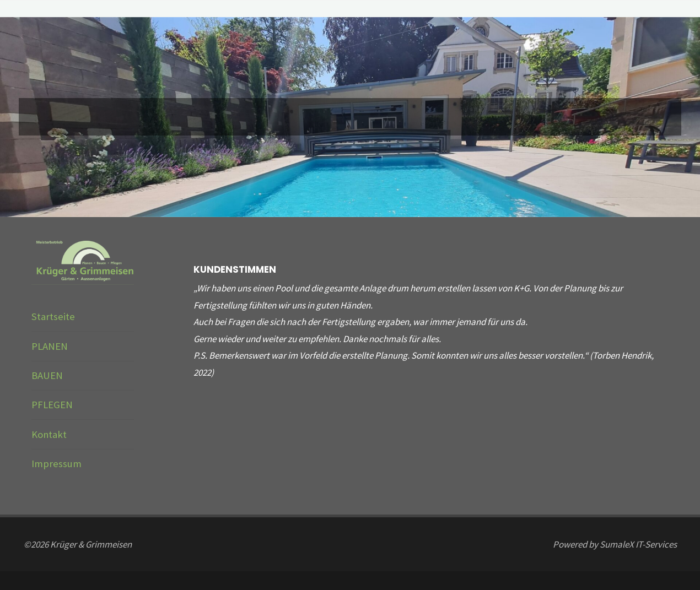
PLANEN (50, 346)
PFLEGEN (52, 405)
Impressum (56, 464)
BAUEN (47, 375)
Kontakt (49, 434)
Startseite (53, 316)
